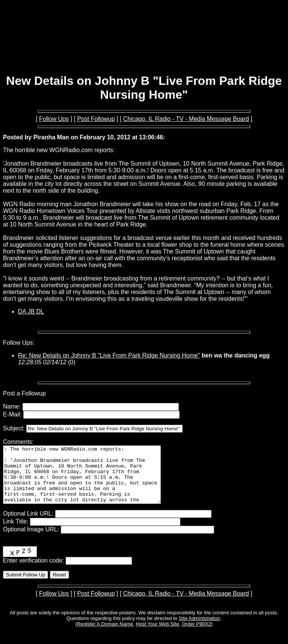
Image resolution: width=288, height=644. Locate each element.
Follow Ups (54, 119)
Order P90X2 (196, 635)
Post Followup (96, 119)
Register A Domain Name (105, 635)
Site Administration (199, 630)
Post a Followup (24, 393)
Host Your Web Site (157, 635)
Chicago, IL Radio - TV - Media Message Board (186, 119)
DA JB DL (31, 311)
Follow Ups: (19, 343)
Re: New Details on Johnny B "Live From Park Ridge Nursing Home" (109, 355)
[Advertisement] (144, 48)
